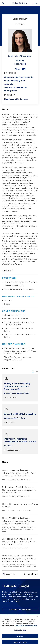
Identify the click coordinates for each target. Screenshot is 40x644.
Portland (20, 61)
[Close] (37, 626)
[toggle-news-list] (37, 372)
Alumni (5, 620)
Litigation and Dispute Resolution (19, 77)
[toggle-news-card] (33, 372)
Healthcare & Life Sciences (16, 99)
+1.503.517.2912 (20, 64)
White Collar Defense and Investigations (16, 89)
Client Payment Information (15, 615)
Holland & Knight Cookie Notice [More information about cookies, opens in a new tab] (26, 635)
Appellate (9, 84)
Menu (36, 3)
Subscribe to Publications (20, 610)
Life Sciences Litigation (15, 81)
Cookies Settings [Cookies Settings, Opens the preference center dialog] (20, 639)
